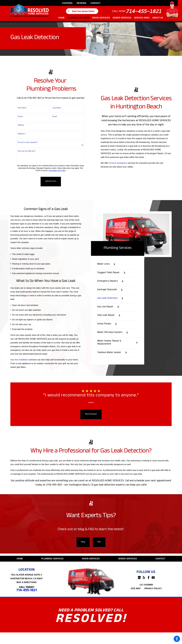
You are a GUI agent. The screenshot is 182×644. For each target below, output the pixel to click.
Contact (95, 3)
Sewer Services (128, 559)
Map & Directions (27, 582)
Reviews (82, 3)
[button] (177, 639)
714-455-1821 (143, 11)
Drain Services (91, 559)
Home (20, 559)
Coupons (67, 3)
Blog (83, 542)
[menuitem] (62, 19)
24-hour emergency (118, 163)
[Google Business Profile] (139, 578)
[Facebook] (149, 578)
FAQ (99, 542)
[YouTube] (153, 578)
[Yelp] (144, 578)
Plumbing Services (52, 559)
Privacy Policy (153, 588)
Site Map (136, 588)
